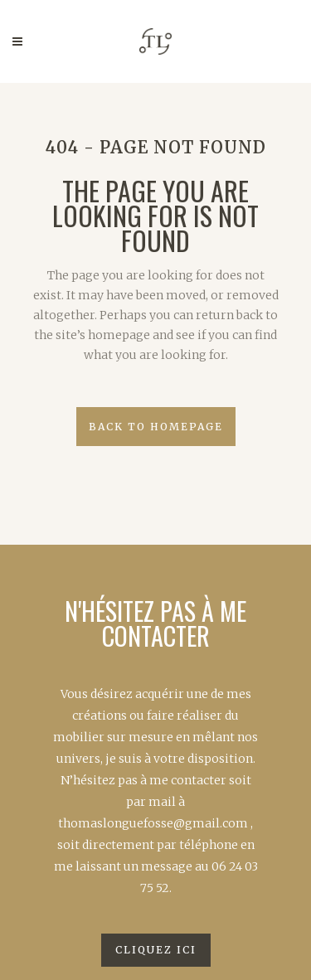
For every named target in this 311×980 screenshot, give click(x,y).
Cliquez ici (156, 950)
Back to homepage (156, 427)
